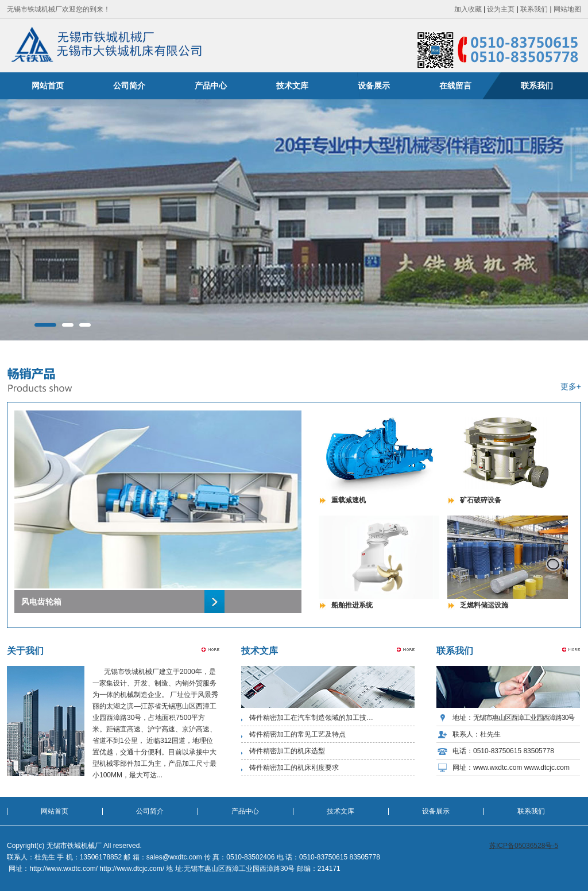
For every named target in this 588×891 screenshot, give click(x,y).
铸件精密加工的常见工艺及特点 (297, 734)
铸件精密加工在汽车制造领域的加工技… (311, 718)
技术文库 (292, 86)
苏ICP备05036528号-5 (524, 846)
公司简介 (129, 86)
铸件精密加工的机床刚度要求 (294, 768)
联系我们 (534, 9)
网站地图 (567, 9)
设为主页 (501, 9)
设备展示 (374, 86)
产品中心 (211, 86)
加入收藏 (468, 9)
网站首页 (48, 86)
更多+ (571, 386)
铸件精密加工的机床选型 (287, 751)
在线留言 (455, 86)
